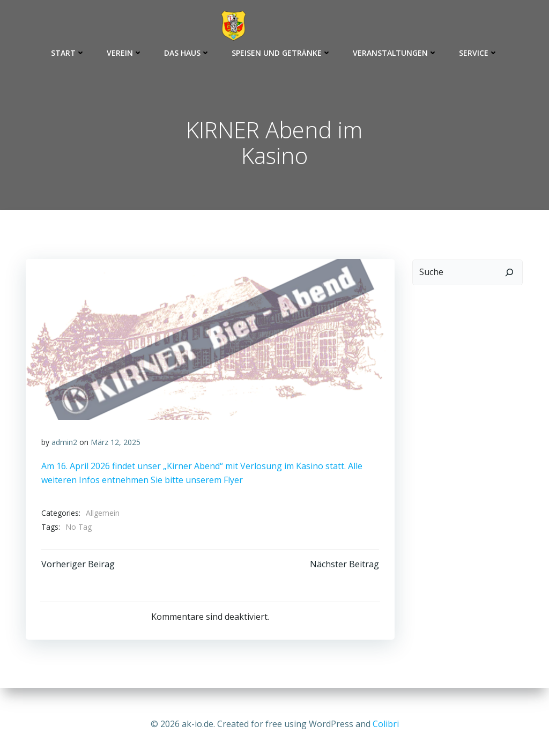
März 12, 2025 (116, 444)
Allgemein (103, 515)
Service (478, 53)
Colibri (386, 724)
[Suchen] (510, 273)
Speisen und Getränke (281, 53)
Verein (125, 53)
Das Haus (187, 53)
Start (68, 53)
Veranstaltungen (395, 53)
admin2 (64, 444)
